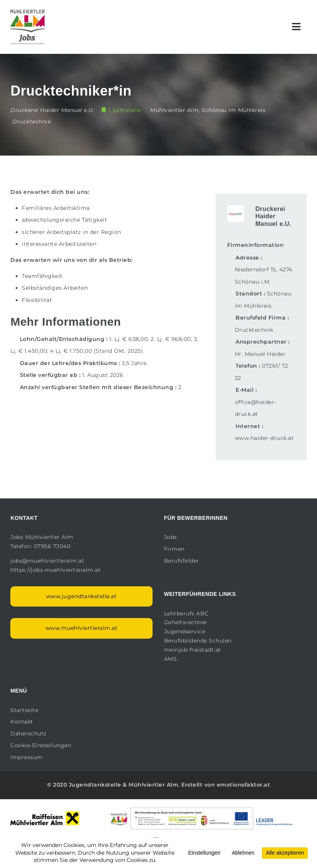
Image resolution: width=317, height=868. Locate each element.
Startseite (24, 710)
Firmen (174, 549)
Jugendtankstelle (95, 785)
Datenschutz (28, 733)
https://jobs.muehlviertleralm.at (56, 570)
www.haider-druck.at (264, 438)
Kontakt (22, 722)
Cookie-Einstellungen (41, 745)
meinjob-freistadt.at (193, 650)
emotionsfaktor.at (244, 785)
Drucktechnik (32, 122)
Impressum (27, 757)
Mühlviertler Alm (153, 785)
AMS (171, 659)
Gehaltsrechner (186, 622)
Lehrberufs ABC (186, 613)
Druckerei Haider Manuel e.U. (273, 216)
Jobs (171, 537)
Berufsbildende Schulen (198, 641)
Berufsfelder (182, 561)
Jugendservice (185, 631)
